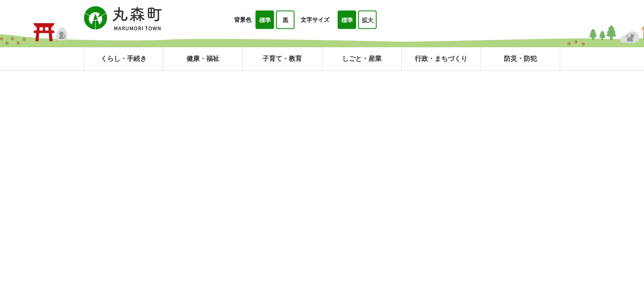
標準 (265, 20)
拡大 (368, 20)
